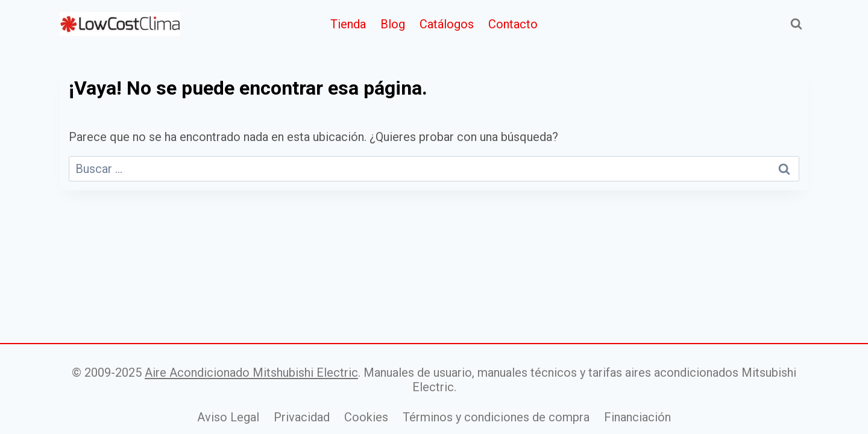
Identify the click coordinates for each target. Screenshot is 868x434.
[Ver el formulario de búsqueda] (796, 24)
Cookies (366, 417)
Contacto (513, 24)
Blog (393, 24)
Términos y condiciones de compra (496, 417)
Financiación (637, 417)
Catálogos (447, 24)
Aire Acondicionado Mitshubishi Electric (251, 373)
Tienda (348, 24)
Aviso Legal (228, 417)
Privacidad (302, 417)
